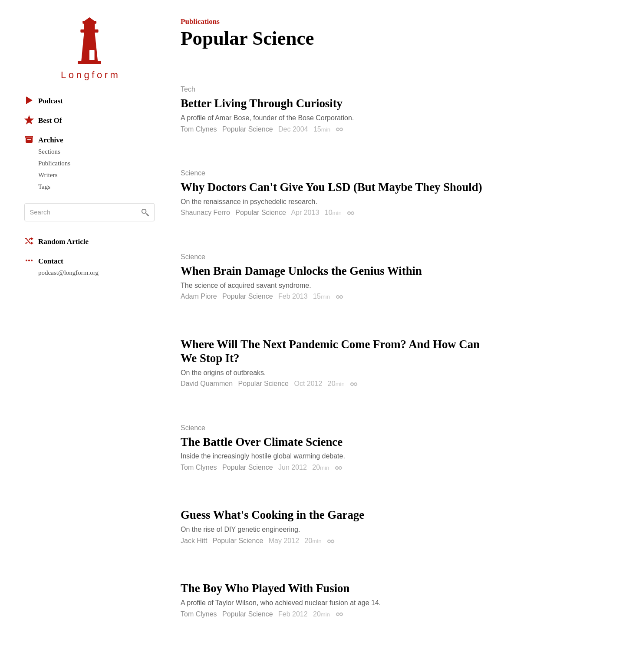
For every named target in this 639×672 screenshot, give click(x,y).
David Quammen (207, 384)
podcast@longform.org (68, 273)
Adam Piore (199, 296)
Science (193, 173)
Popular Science (248, 129)
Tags (44, 187)
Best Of (43, 120)
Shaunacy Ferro (205, 212)
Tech (188, 89)
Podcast (44, 100)
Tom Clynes (199, 129)
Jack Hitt (194, 541)
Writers (48, 175)
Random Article (56, 241)
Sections (49, 152)
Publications (54, 163)
